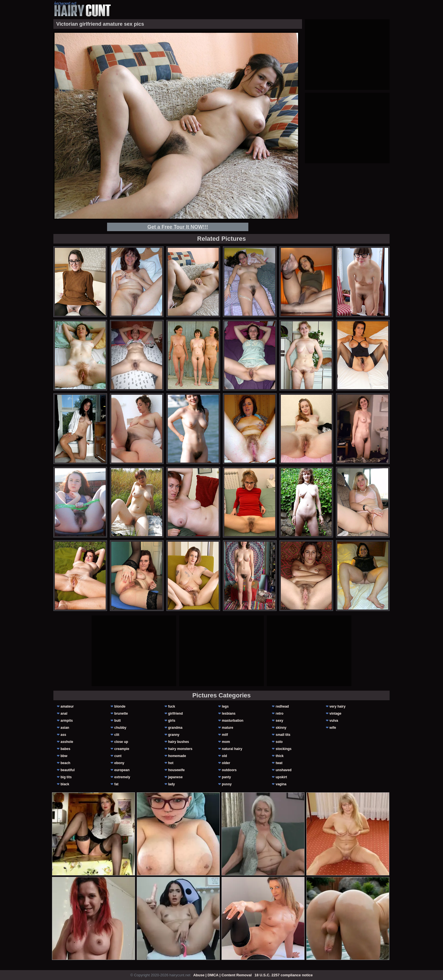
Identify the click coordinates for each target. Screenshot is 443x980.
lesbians (229, 714)
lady (171, 784)
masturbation (233, 721)
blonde (120, 706)
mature (227, 728)
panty (226, 777)
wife (333, 728)
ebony (119, 763)
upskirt (281, 777)
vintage (335, 714)
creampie (122, 749)
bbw (64, 756)
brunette (121, 714)
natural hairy (232, 749)
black (65, 784)
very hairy (337, 706)
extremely (122, 777)
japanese (175, 777)
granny (174, 735)
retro (280, 714)
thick (280, 756)
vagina (281, 784)
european (122, 770)
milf (225, 735)
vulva (334, 721)
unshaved (284, 770)
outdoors (229, 770)
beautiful (68, 770)
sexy (280, 721)
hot (171, 763)
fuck (172, 706)
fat (117, 784)
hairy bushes (179, 742)
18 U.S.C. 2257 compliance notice (284, 975)
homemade (177, 756)
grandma (175, 728)
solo (279, 742)
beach (65, 763)
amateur (67, 706)
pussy (227, 784)
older (226, 763)
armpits (67, 721)
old (224, 756)
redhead (282, 706)
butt (118, 721)
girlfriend (175, 714)
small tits (283, 735)
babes (65, 749)
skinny (281, 728)
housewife (176, 770)
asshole (67, 742)
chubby (120, 728)
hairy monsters (180, 749)
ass (63, 735)
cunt (118, 756)
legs (225, 706)
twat (279, 763)
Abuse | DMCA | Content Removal (222, 975)
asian (65, 728)
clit (117, 735)
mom (226, 742)
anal (64, 714)
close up (121, 742)
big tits (66, 777)
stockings (284, 749)
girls (172, 721)
